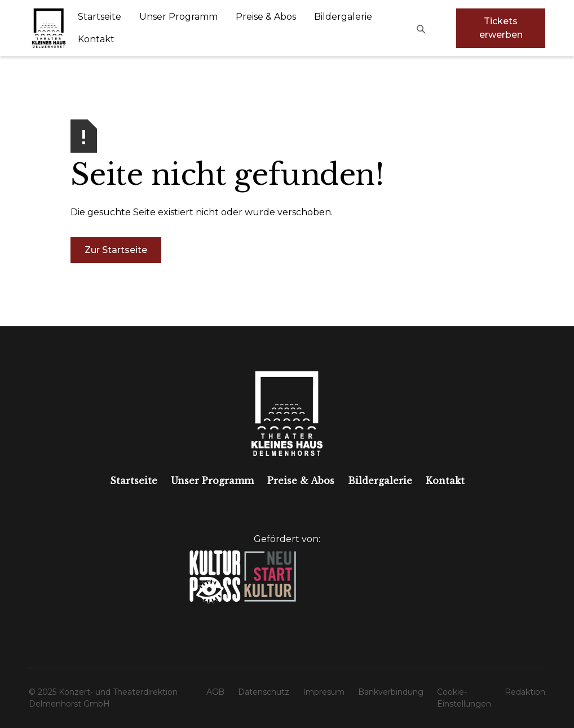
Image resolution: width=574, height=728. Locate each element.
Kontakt (96, 39)
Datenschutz (264, 692)
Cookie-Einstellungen (464, 698)
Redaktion (525, 692)
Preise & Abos (266, 17)
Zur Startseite (116, 250)
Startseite (100, 17)
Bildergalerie (343, 17)
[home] (49, 28)
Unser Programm (178, 17)
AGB (215, 692)
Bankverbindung (391, 692)
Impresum (324, 692)
